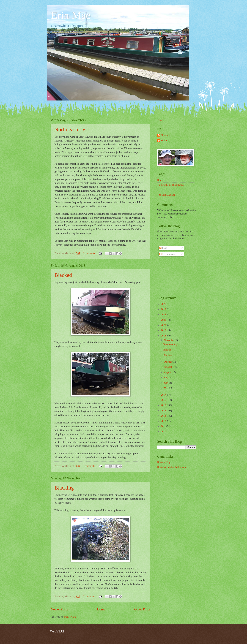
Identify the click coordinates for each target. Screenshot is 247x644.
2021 (164, 320)
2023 (164, 309)
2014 (164, 411)
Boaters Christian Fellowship (171, 467)
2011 (164, 426)
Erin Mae (71, 15)
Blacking (64, 488)
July (166, 378)
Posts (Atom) (71, 617)
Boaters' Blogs (164, 462)
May (167, 388)
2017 (164, 395)
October (168, 362)
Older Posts (142, 609)
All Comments (168, 254)
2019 (164, 330)
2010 (164, 432)
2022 (164, 315)
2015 (164, 405)
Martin (164, 141)
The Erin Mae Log (166, 195)
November (169, 340)
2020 (164, 325)
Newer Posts (59, 609)
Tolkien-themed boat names (171, 185)
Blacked (63, 275)
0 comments (89, 253)
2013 (164, 416)
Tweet (160, 120)
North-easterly (70, 129)
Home (101, 609)
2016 (164, 400)
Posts (163, 248)
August (168, 372)
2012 (164, 421)
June (167, 383)
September (169, 367)
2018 (164, 336)
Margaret (165, 135)
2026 (164, 304)
